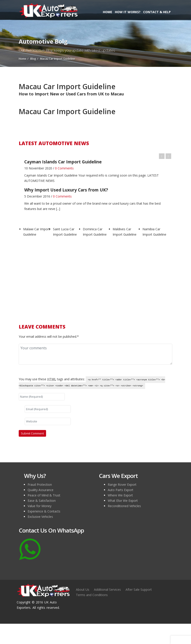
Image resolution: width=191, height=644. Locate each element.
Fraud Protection (40, 485)
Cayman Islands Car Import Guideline (51, 175)
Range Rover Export (122, 485)
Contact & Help (157, 12)
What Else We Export (123, 501)
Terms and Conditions (92, 595)
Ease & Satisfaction (42, 501)
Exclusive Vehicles (40, 517)
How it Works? (128, 12)
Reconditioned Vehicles (124, 506)
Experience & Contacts (44, 511)
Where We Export (120, 495)
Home (108, 12)
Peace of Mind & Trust (44, 495)
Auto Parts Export (121, 490)
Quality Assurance (41, 490)
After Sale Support (139, 589)
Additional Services (107, 589)
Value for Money (40, 506)
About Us (83, 589)
